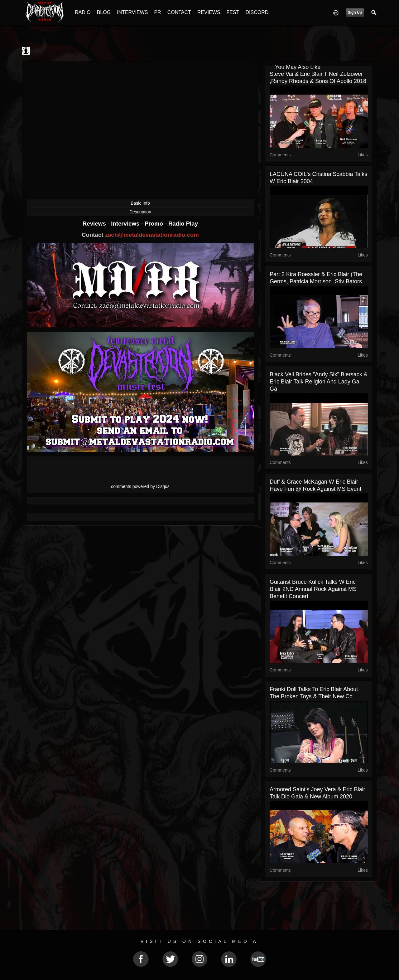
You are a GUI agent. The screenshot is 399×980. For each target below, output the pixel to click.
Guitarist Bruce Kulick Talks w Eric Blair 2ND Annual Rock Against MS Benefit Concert (313, 589)
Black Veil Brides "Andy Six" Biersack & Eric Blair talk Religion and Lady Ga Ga (319, 382)
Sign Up (355, 12)
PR (157, 12)
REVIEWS (209, 12)
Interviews (126, 224)
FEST (233, 12)
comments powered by (140, 486)
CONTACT (179, 12)
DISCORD (257, 12)
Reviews (95, 224)
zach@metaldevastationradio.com (152, 235)
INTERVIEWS (132, 12)
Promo (155, 224)
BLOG (104, 12)
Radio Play (183, 224)
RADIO (83, 12)
